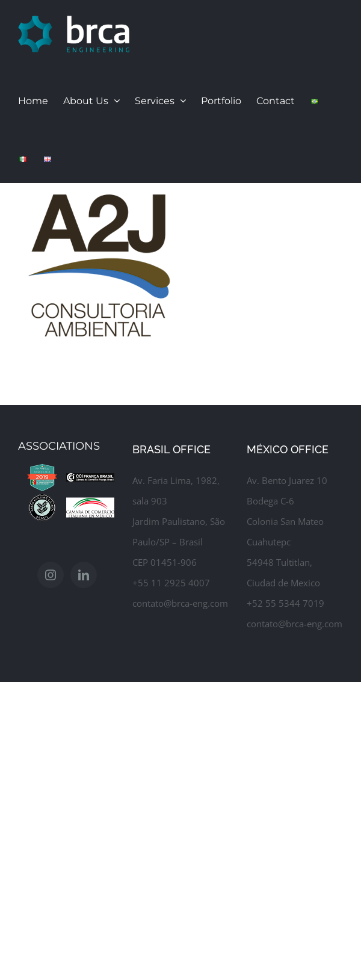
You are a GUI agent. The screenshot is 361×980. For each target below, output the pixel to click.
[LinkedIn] (84, 581)
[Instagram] (51, 581)
